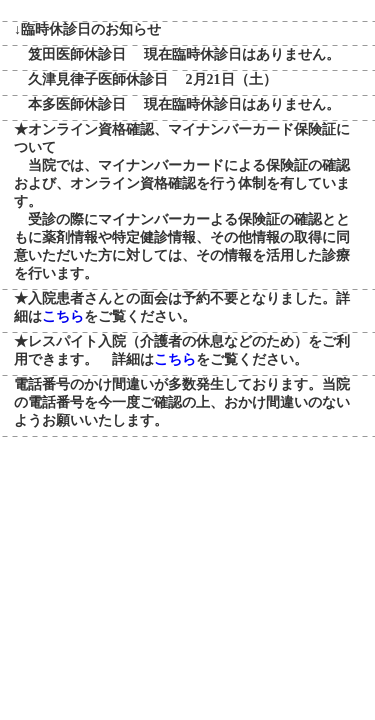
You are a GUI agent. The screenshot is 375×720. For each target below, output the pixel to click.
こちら (63, 316)
